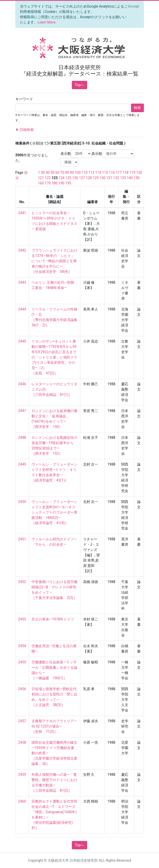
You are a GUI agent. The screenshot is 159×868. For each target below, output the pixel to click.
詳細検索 (25, 130)
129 (96, 178)
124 (61, 178)
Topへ (80, 85)
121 (41, 178)
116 (112, 173)
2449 (22, 464)
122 (48, 178)
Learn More (46, 22)
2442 (22, 250)
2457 (22, 721)
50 (52, 173)
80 (67, 173)
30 (43, 173)
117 (119, 173)
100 (78, 173)
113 (91, 173)
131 (109, 178)
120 (139, 173)
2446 (22, 384)
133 (123, 178)
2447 (22, 411)
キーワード (24, 99)
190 (61, 183)
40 (48, 173)
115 (105, 173)
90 (72, 173)
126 (75, 178)
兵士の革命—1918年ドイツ (53, 619)
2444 (22, 309)
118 (125, 173)
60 (57, 173)
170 (48, 183)
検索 (137, 108)
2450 (22, 502)
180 (55, 183)
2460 (22, 801)
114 (98, 173)
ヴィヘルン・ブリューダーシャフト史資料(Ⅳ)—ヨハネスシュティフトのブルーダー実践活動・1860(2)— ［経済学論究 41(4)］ (54, 512)
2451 (22, 539)
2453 (22, 619)
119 (132, 173)
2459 (22, 775)
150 (137, 178)
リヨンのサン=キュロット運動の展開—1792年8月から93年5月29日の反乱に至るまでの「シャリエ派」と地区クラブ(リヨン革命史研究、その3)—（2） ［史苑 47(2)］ (54, 357)
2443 (22, 282)
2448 (22, 438)
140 (130, 178)
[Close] (133, 6)
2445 (22, 341)
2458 (22, 742)
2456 (22, 689)
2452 (22, 582)
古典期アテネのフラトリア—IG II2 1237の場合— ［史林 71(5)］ (54, 726)
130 (103, 178)
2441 (22, 213)
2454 (22, 646)
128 (89, 178)
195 (68, 183)
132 (116, 178)
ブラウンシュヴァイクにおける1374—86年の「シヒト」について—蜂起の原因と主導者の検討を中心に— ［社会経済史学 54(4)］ (54, 261)
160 (41, 183)
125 (68, 178)
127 (82, 178)
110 (85, 173)
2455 (22, 662)
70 (62, 173)
